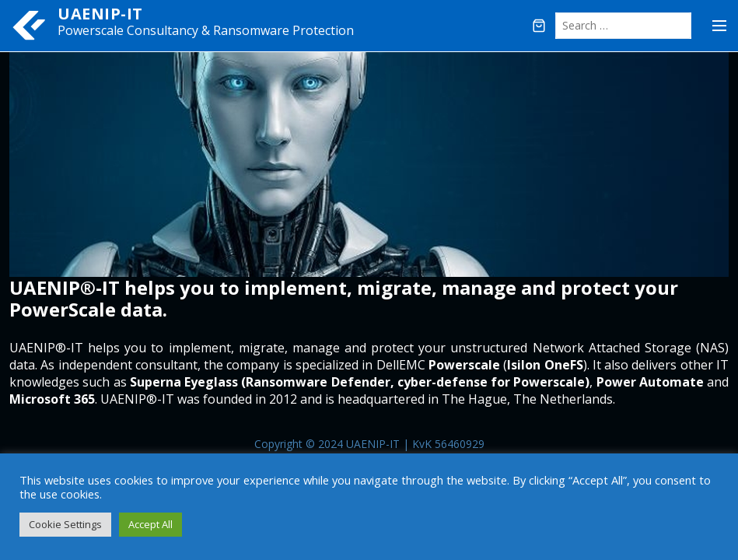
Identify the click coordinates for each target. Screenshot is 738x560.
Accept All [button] (150, 524)
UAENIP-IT (100, 14)
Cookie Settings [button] (65, 524)
